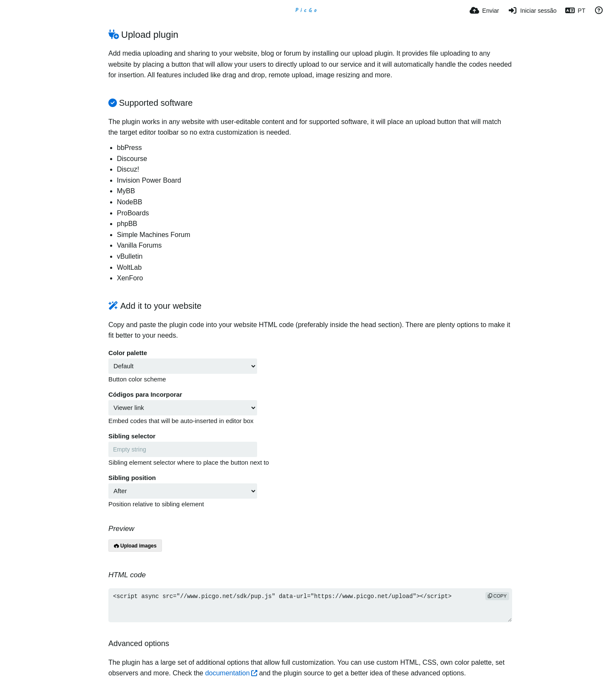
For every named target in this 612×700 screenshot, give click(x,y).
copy (497, 596)
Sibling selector (132, 436)
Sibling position (132, 478)
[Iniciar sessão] (532, 11)
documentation (228, 673)
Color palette (128, 353)
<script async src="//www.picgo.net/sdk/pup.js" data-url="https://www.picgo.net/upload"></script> (310, 605)
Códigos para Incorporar (145, 395)
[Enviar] (484, 11)
